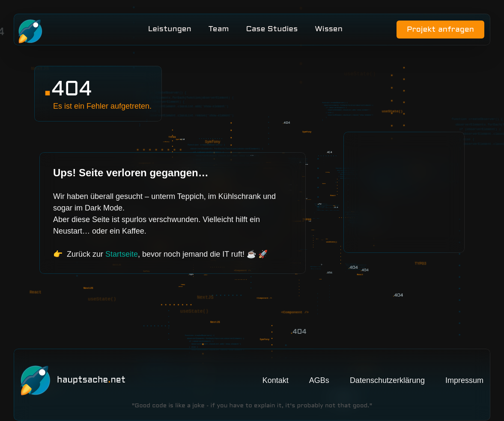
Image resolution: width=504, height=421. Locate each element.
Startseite (122, 258)
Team (218, 31)
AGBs (319, 364)
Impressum (464, 364)
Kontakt (276, 364)
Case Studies (272, 31)
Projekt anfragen (438, 31)
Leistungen (169, 31)
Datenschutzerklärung (387, 364)
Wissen (329, 31)
